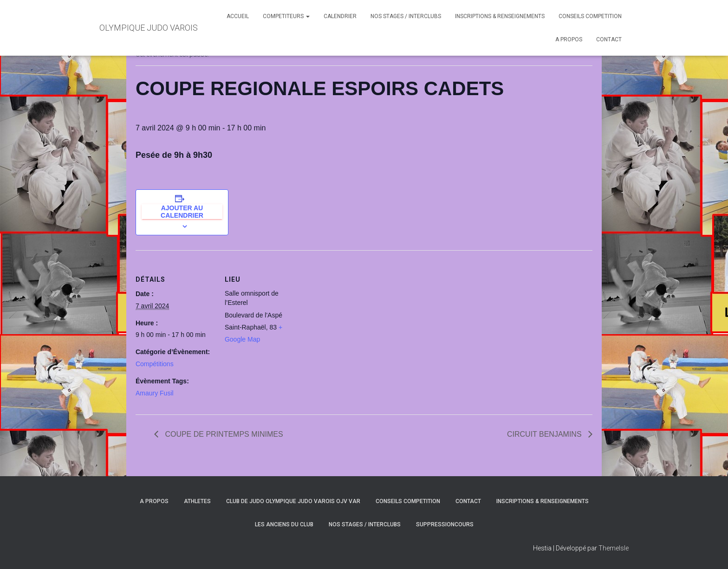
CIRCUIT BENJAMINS (545, 434)
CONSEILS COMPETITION (590, 16)
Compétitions (155, 364)
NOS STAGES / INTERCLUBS (406, 16)
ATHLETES (197, 501)
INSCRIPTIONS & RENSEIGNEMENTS (500, 16)
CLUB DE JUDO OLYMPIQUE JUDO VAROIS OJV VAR (293, 501)
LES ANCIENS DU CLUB (284, 524)
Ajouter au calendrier (182, 212)
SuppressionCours (445, 524)
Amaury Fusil (155, 393)
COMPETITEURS (286, 16)
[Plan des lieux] (363, 314)
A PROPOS (569, 39)
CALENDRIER (340, 16)
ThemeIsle (614, 548)
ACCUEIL (238, 16)
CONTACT (609, 39)
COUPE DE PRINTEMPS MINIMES (223, 434)
